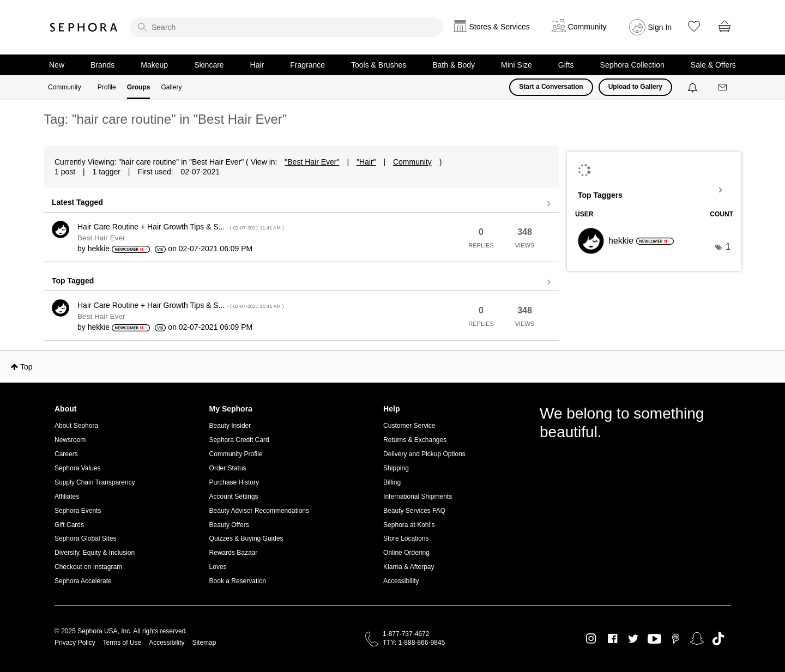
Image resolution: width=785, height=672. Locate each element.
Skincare (209, 65)
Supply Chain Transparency (95, 482)
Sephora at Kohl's (409, 525)
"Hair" (366, 162)
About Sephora (76, 426)
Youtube (654, 639)
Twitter (633, 639)
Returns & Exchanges (415, 440)
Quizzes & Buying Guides (246, 538)
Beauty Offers (229, 525)
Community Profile (236, 454)
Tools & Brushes (379, 65)
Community (65, 87)
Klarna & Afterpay (409, 567)
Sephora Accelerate (83, 581)
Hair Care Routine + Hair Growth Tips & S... (180, 227)
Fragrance (307, 65)
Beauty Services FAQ (414, 511)
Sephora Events (78, 511)
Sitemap (204, 643)
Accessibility (401, 581)
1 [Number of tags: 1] (728, 247)
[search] (286, 27)
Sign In (660, 27)
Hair (257, 65)
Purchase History (234, 482)
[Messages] (723, 87)
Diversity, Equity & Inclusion (95, 553)
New (57, 65)
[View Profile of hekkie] (99, 249)
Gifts (566, 65)
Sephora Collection (632, 65)
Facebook (612, 639)
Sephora (84, 27)
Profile (107, 87)
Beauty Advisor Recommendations (259, 511)
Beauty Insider (230, 426)
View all (301, 204)
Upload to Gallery (635, 87)
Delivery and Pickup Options (424, 454)
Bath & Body (454, 65)
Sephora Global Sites (85, 538)
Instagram (591, 639)
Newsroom (70, 440)
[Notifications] (694, 87)
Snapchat (697, 639)
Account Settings (234, 497)
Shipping (396, 468)
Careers (66, 454)
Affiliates (67, 497)
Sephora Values (78, 468)
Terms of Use (122, 643)
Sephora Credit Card (239, 440)
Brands (102, 65)
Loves (218, 567)
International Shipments (418, 497)
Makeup (154, 65)
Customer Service (409, 426)
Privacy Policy (75, 643)
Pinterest (676, 639)
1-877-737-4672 (406, 634)
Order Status (228, 468)
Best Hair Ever (101, 238)
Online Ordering (406, 553)
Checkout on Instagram (88, 567)
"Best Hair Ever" (312, 162)
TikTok (718, 639)
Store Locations (406, 538)
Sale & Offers (713, 65)
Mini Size (517, 65)
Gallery (171, 87)
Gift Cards (69, 525)
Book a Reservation (238, 581)
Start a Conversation (551, 87)
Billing (392, 482)
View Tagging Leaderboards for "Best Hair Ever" (654, 190)
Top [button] (26, 367)
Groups (139, 87)
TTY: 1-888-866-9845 (414, 643)
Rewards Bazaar (234, 553)
